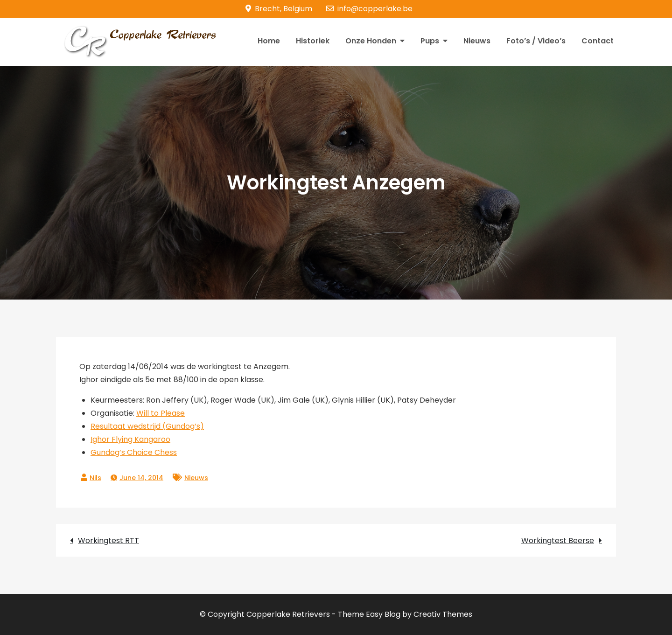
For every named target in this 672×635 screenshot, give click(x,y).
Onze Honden (371, 41)
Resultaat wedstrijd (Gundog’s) (147, 426)
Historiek (313, 41)
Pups (430, 41)
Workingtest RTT (108, 541)
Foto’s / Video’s (536, 41)
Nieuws (477, 41)
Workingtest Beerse (558, 541)
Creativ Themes (443, 614)
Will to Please (161, 413)
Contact (598, 41)
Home (269, 41)
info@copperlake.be (369, 9)
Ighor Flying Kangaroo (130, 439)
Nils (95, 478)
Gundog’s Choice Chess (134, 452)
